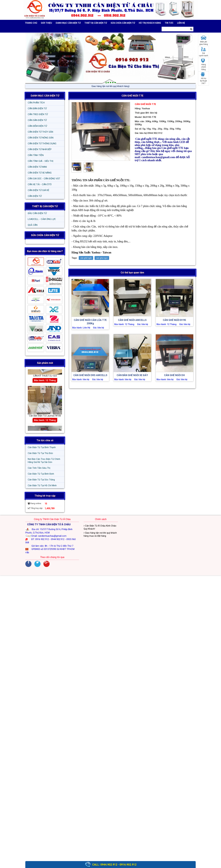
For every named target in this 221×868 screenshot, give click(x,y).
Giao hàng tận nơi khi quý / (110, 86)
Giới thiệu (46, 23)
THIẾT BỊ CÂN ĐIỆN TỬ (45, 206)
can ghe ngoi (102, 258)
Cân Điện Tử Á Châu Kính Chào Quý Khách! (100, 527)
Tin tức (169, 23)
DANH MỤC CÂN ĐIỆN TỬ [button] (68, 23)
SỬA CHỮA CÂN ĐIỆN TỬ (123, 23)
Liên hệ (181, 23)
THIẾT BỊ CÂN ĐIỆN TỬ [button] (96, 23)
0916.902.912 (128, 865)
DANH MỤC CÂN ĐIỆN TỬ (45, 96)
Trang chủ (31, 23)
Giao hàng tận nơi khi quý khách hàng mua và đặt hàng (100, 534)
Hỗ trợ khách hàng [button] (150, 23)
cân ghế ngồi (86, 258)
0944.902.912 (109, 865)
